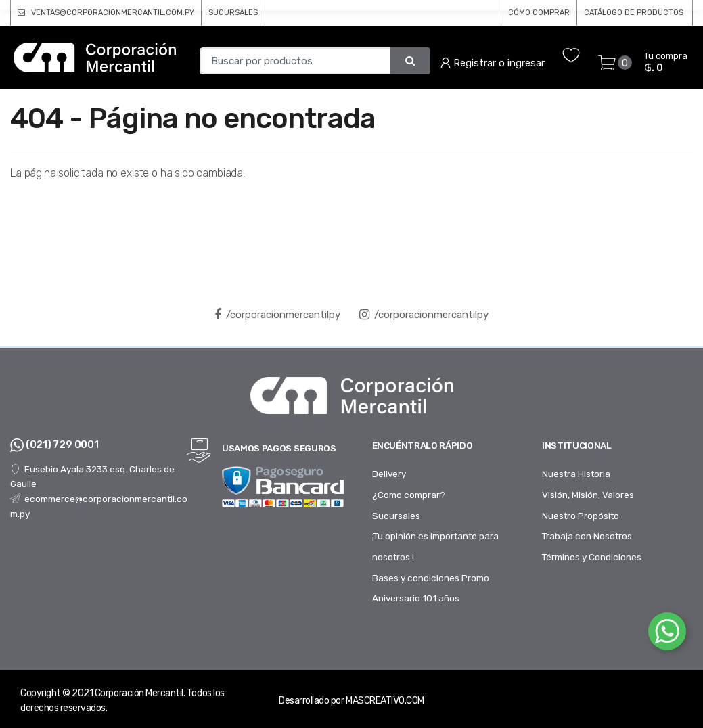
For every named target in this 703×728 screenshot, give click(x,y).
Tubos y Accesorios (572, 36)
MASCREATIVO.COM (385, 701)
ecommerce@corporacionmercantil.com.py (99, 506)
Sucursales (396, 516)
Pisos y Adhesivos (344, 36)
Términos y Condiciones (592, 557)
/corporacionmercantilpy (277, 315)
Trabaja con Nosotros (587, 536)
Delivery (389, 474)
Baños (456, 36)
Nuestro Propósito (581, 516)
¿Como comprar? (409, 495)
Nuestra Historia (576, 474)
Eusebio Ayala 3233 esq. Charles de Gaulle (92, 476)
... (661, 35)
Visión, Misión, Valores (588, 495)
